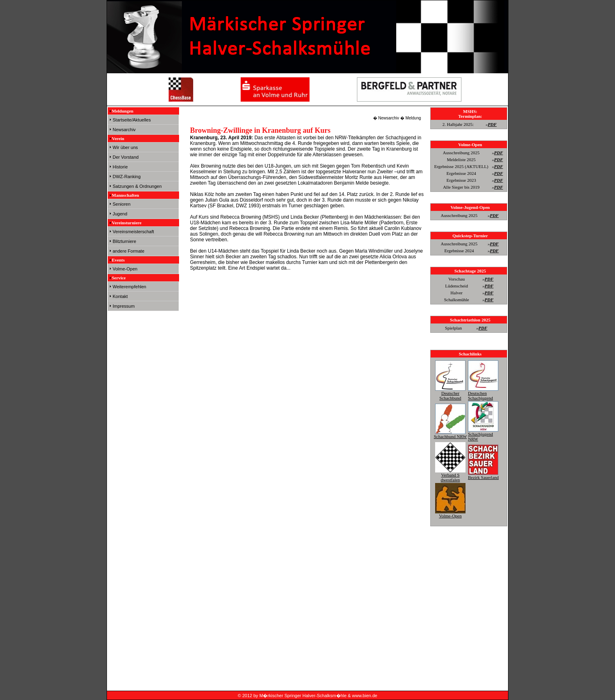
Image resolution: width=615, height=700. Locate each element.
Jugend (120, 214)
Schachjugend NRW (483, 434)
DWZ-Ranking (127, 177)
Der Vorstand (126, 157)
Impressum (124, 306)
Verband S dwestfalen (450, 475)
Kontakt (120, 296)
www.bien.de (365, 696)
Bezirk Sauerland (483, 475)
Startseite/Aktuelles (132, 120)
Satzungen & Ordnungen (137, 186)
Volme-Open (125, 269)
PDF (492, 124)
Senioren (122, 204)
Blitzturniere (124, 241)
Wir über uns (125, 147)
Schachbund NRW (451, 434)
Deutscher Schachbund (450, 393)
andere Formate (128, 251)
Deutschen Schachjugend (483, 393)
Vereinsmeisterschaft (133, 232)
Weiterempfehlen (129, 287)
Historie (120, 167)
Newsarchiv (124, 130)
